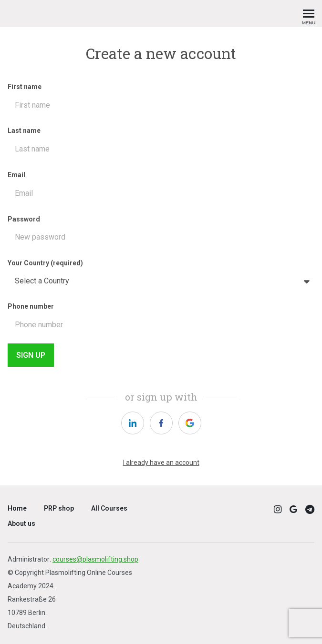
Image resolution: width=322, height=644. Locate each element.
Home (17, 508)
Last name (161, 144)
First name (161, 100)
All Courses (109, 508)
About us (21, 523)
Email (161, 188)
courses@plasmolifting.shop (95, 559)
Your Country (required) (161, 276)
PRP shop (59, 508)
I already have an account (161, 463)
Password (161, 232)
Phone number (161, 319)
